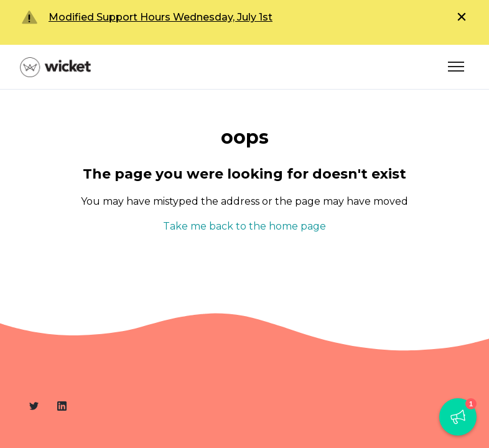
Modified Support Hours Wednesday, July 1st (161, 17)
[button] (458, 417)
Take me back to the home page (244, 226)
